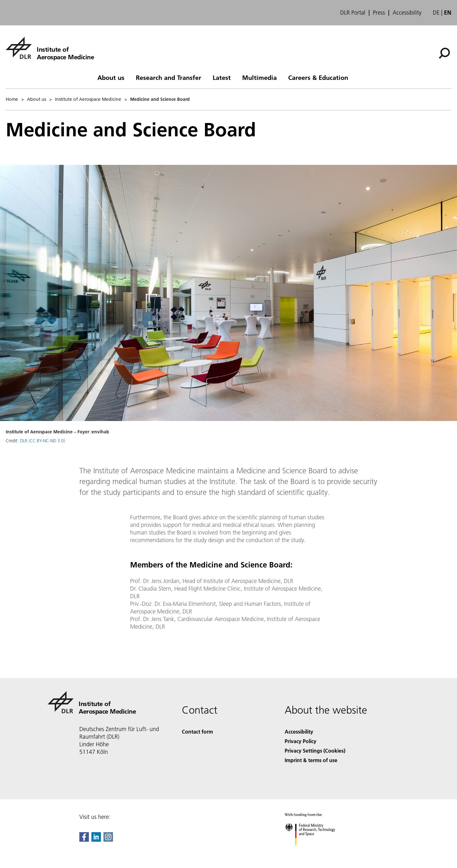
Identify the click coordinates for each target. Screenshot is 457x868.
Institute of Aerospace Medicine (88, 99)
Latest (222, 77)
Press (379, 13)
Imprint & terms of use (311, 760)
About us (111, 77)
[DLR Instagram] (108, 840)
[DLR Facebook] (84, 840)
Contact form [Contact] (197, 732)
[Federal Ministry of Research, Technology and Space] (316, 850)
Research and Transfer (169, 77)
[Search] (444, 53)
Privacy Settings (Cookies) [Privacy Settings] (315, 751)
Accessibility (407, 13)
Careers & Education (318, 77)
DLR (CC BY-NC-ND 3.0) (43, 441)
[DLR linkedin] (96, 840)
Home (12, 99)
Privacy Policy (301, 741)
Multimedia (259, 77)
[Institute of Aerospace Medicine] (50, 48)
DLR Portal (353, 13)
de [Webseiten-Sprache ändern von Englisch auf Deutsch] (436, 13)
